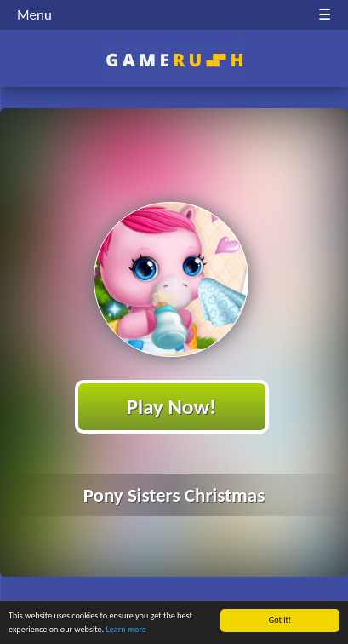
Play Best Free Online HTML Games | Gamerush (174, 60)
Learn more (126, 630)
